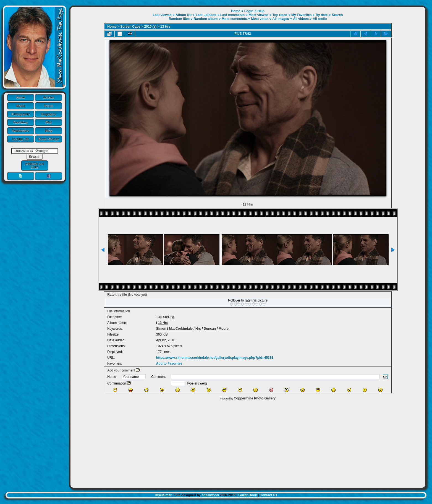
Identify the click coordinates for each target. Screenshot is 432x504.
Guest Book (248, 495)
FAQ (49, 122)
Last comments (232, 15)
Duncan (210, 329)
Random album (206, 19)
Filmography (20, 114)
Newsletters (20, 131)
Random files (179, 19)
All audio (320, 19)
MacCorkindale (181, 329)
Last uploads (206, 15)
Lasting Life (20, 139)
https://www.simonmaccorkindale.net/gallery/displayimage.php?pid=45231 (215, 358)
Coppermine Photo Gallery (255, 398)
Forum (49, 106)
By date (322, 15)
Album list (184, 15)
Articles (49, 97)
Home (21, 97)
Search (337, 15)
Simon (161, 329)
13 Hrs (165, 27)
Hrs (198, 329)
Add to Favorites (169, 363)
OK (385, 377)
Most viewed (259, 15)
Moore (224, 329)
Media (21, 106)
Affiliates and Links (34, 165)
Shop (49, 131)
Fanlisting (20, 122)
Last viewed (162, 15)
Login (249, 11)
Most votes (260, 19)
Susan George (49, 139)
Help (261, 11)
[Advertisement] (248, 443)
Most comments (234, 19)
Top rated (280, 15)
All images (281, 19)
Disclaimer (163, 495)
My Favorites (301, 15)
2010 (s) (150, 27)
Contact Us (269, 495)
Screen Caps (130, 27)
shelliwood (210, 495)
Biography (49, 114)
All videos (301, 19)
